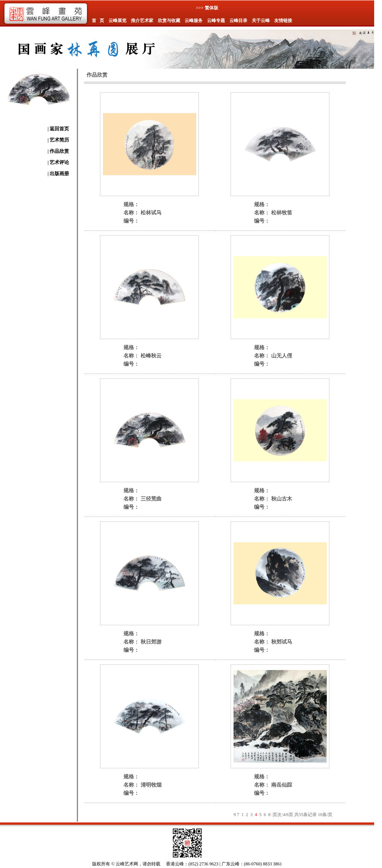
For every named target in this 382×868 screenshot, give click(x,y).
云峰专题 (216, 21)
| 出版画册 (58, 173)
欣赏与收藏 (169, 21)
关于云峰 (261, 21)
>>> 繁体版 (207, 8)
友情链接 (283, 21)
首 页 (98, 21)
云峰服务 (194, 21)
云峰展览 (118, 21)
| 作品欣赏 (58, 151)
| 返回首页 (58, 129)
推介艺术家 (142, 21)
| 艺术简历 (58, 140)
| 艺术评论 (58, 162)
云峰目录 (238, 21)
